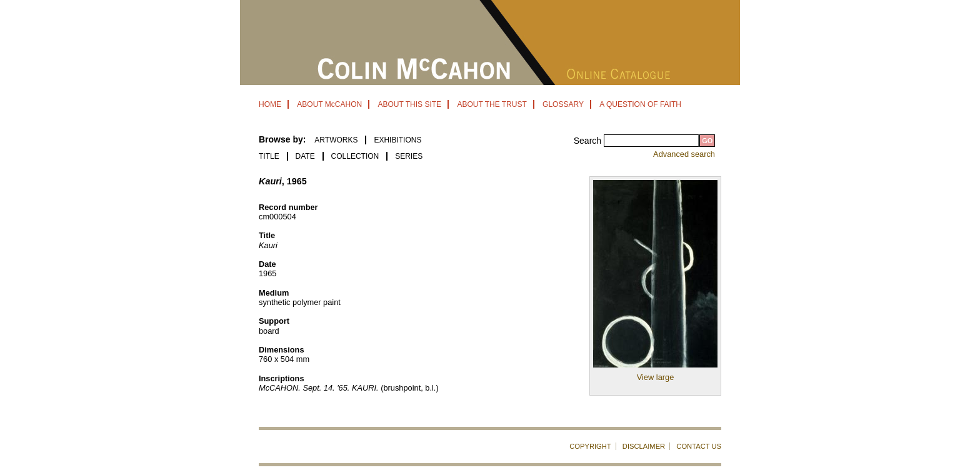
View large (656, 377)
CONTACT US (699, 446)
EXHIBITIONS (397, 140)
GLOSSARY (563, 104)
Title (269, 156)
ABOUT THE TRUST (492, 104)
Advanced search (684, 154)
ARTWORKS (336, 140)
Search (589, 141)
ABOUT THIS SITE (409, 104)
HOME (270, 104)
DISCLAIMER (644, 446)
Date (305, 156)
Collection (355, 156)
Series (409, 156)
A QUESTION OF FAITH (640, 104)
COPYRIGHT (590, 446)
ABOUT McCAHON (329, 104)
